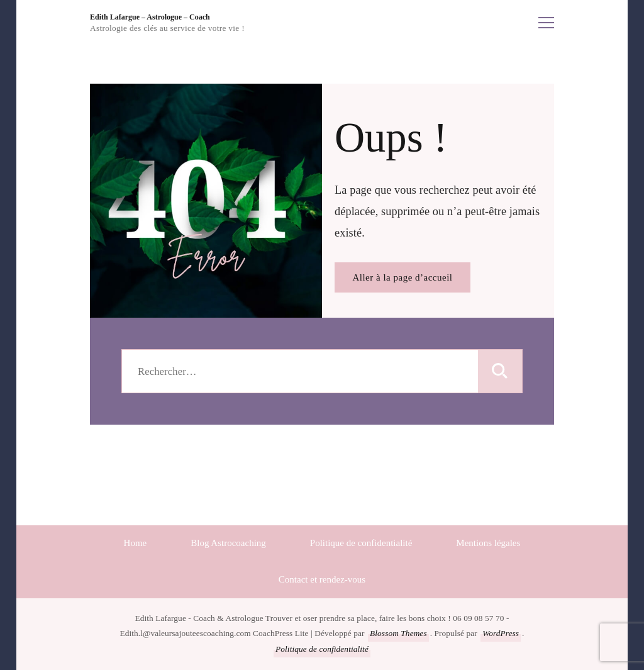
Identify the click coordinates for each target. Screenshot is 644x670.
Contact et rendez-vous (322, 579)
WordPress (501, 633)
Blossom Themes (398, 633)
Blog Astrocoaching (228, 543)
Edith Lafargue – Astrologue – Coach (150, 17)
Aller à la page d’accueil (402, 277)
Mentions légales (488, 543)
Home (136, 543)
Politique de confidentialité (361, 543)
